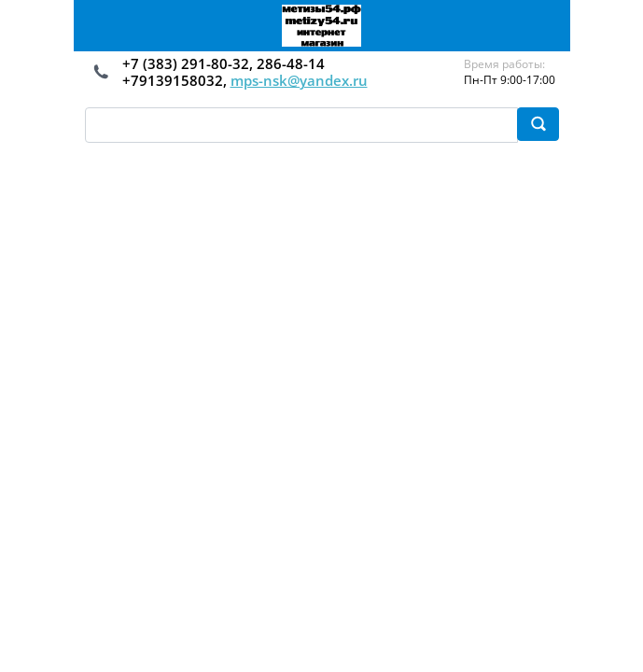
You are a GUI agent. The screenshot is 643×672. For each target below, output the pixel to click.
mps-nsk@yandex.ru (299, 80)
